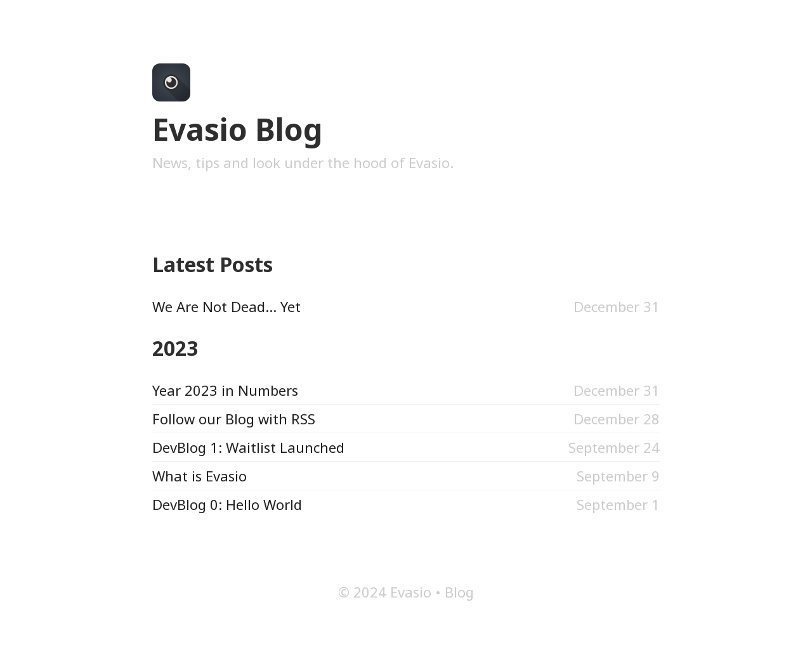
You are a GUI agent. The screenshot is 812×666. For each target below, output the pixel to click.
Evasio (411, 592)
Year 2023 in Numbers (225, 390)
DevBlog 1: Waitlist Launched (248, 447)
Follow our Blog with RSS (234, 419)
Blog (459, 592)
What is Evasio (200, 476)
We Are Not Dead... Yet (226, 306)
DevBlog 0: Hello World (227, 504)
